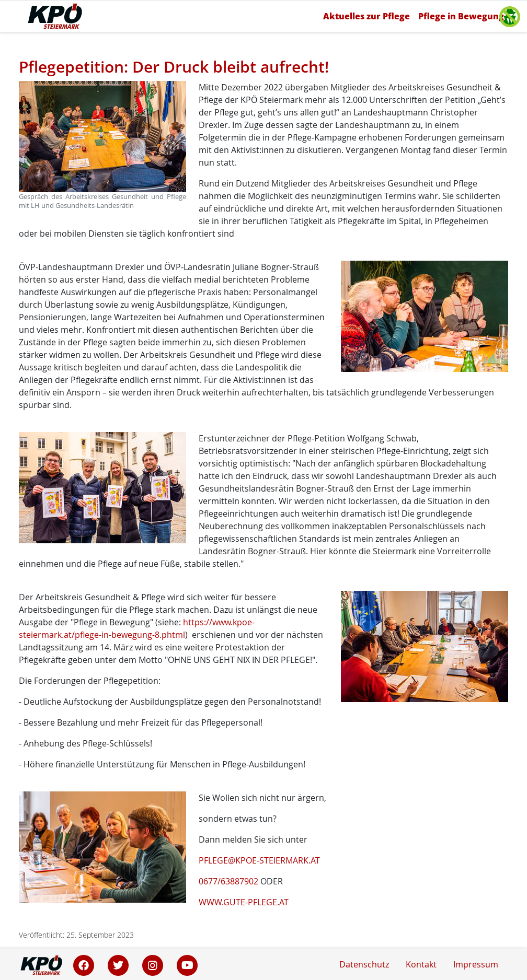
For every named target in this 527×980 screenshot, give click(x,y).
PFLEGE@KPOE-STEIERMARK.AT (259, 860)
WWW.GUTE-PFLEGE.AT (244, 902)
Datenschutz (364, 964)
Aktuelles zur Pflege (366, 16)
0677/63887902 (228, 881)
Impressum (476, 964)
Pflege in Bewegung (461, 16)
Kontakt (421, 964)
